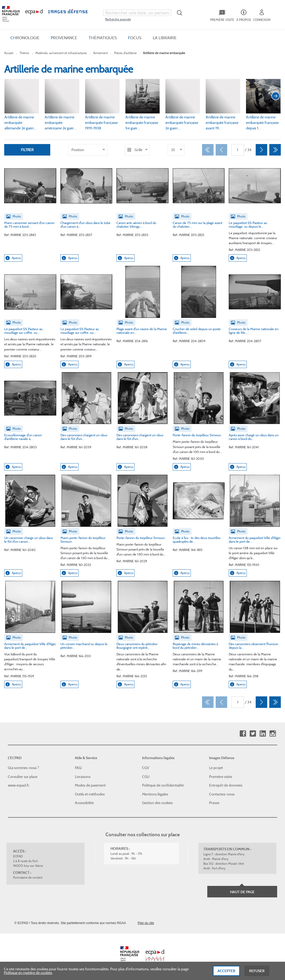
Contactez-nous (222, 794)
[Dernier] (275, 150)
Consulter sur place (23, 777)
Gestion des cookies (157, 803)
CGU (146, 777)
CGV (146, 768)
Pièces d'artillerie (125, 53)
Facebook (243, 734)
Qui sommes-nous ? (23, 768)
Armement (100, 53)
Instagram (273, 734)
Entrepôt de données (226, 785)
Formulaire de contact (28, 877)
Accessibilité (84, 803)
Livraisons (83, 777)
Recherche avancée (118, 19)
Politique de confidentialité (163, 785)
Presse (214, 803)
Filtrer (27, 150)
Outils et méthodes (90, 794)
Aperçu (13, 258)
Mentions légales (155, 794)
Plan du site (146, 923)
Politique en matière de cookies (28, 976)
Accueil (9, 53)
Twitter (253, 734)
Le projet (216, 768)
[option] (88, 150)
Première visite (221, 777)
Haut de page (242, 892)
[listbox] (88, 150)
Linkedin (263, 734)
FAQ (78, 768)
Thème (24, 53)
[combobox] (137, 13)
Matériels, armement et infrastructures (61, 53)
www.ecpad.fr (19, 785)
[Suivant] (261, 150)
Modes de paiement (90, 785)
